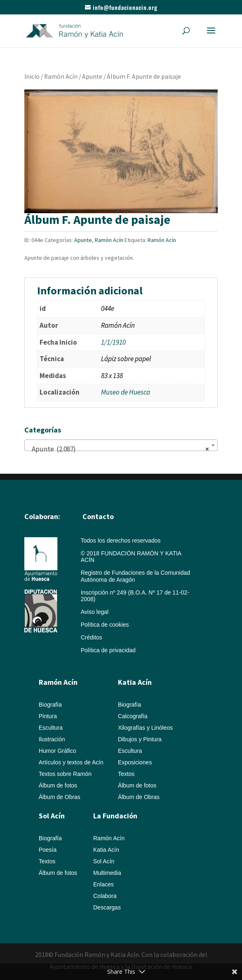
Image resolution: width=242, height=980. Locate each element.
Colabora (105, 896)
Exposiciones (135, 762)
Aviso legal (95, 612)
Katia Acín (135, 682)
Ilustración (52, 739)
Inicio (32, 76)
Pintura (48, 716)
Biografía (50, 705)
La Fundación (115, 816)
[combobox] (121, 445)
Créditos (92, 637)
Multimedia (107, 873)
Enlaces (103, 884)
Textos (126, 774)
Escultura (51, 728)
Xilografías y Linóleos (145, 728)
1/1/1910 (113, 342)
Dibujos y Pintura (140, 739)
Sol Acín (104, 861)
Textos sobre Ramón (65, 774)
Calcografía (133, 716)
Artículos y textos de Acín (71, 762)
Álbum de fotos (58, 785)
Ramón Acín (61, 76)
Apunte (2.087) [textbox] (119, 449)
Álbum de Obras (60, 797)
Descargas (107, 907)
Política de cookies (105, 625)
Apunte (92, 76)
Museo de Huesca (126, 392)
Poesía (48, 850)
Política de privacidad (108, 650)
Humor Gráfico (58, 751)
